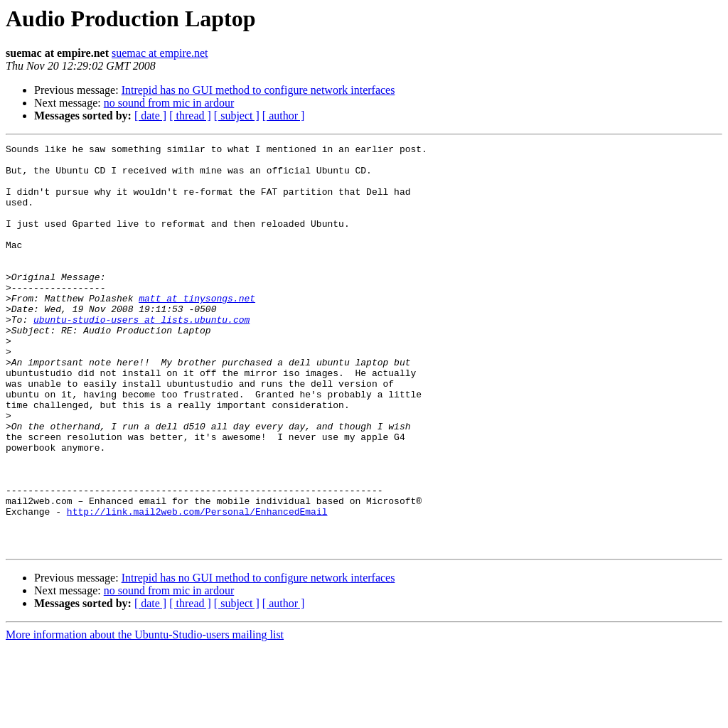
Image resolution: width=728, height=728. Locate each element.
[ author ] (284, 116)
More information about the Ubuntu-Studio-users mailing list (145, 716)
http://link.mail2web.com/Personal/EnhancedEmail (197, 586)
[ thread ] (190, 116)
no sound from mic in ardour (169, 103)
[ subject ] (237, 116)
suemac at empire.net (160, 53)
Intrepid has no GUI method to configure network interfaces (258, 90)
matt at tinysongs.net (197, 330)
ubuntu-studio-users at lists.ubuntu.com (141, 355)
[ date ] (150, 116)
